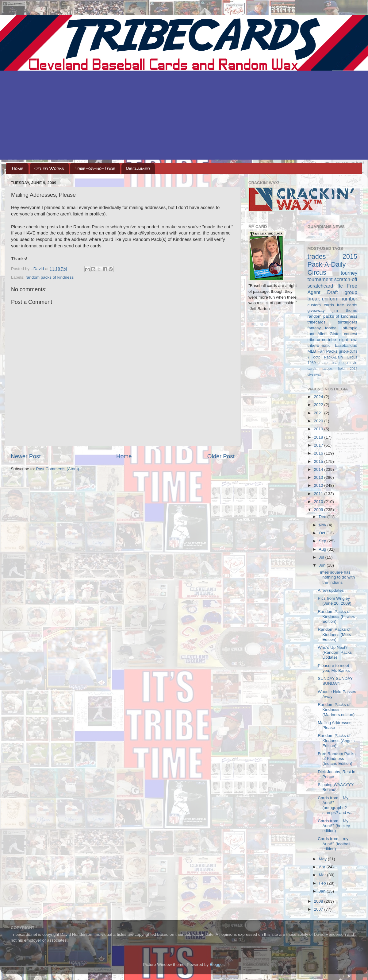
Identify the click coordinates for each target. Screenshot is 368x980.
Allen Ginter (329, 334)
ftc (340, 286)
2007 (319, 909)
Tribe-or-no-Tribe (95, 168)
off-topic (350, 328)
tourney (349, 273)
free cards (347, 305)
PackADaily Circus (341, 357)
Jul (322, 557)
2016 (319, 453)
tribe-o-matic (319, 345)
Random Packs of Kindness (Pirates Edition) (336, 616)
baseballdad (346, 345)
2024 (319, 397)
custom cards (321, 305)
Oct (323, 533)
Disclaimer (138, 168)
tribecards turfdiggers (333, 322)
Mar (323, 875)
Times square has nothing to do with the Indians (336, 577)
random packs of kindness (50, 277)
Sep (323, 541)
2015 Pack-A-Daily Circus (333, 264)
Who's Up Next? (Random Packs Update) (335, 652)
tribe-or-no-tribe (322, 340)
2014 (319, 469)
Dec (323, 517)
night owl (348, 340)
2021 (319, 413)
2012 (319, 485)
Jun (323, 565)
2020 (319, 421)
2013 (319, 477)
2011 (319, 494)
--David (38, 269)
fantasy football (323, 328)
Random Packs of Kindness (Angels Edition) (336, 740)
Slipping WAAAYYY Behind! (336, 787)
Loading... (257, 324)
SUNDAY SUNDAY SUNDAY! (335, 681)
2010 (319, 502)
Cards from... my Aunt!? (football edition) (334, 844)
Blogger (217, 965)
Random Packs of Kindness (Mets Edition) (334, 634)
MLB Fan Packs (323, 351)
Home (18, 168)
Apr (323, 867)
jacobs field (333, 369)
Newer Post (26, 456)
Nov (323, 525)
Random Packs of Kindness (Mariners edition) (336, 709)
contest (351, 334)
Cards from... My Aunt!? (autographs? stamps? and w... (335, 805)
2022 (319, 405)
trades (317, 256)
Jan (323, 891)
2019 (319, 429)
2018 (319, 437)
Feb (323, 883)
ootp (317, 357)
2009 (319, 510)
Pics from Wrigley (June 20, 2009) (335, 601)
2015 (319, 461)
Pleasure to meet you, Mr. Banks (334, 668)
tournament (320, 279)
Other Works (49, 168)
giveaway (316, 310)
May (323, 859)
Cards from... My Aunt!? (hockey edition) (334, 826)
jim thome (345, 310)
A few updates (331, 590)
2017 (319, 445)
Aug (323, 549)
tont (311, 334)
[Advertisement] (184, 117)
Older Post (221, 456)
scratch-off (346, 279)
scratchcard (320, 286)
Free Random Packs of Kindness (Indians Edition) (337, 759)
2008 (319, 901)
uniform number (340, 299)
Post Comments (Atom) (58, 469)
